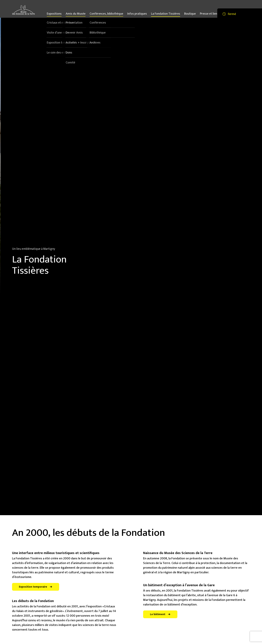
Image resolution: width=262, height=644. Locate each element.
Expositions (54, 14)
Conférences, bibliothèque (106, 14)
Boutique (190, 14)
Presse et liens (209, 14)
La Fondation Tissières (166, 14)
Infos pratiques (137, 14)
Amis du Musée (76, 14)
